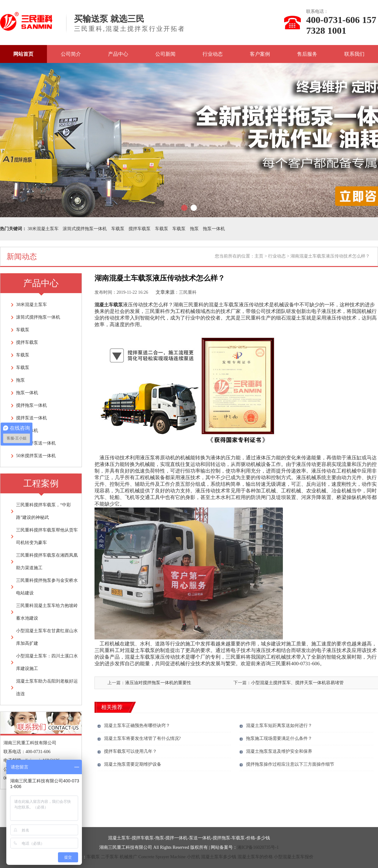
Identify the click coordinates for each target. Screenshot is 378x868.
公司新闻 (165, 54)
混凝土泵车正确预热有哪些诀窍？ (137, 726)
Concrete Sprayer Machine (162, 857)
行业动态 (213, 54)
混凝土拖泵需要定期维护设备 (133, 764)
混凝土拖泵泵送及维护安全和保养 (279, 751)
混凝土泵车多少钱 (219, 857)
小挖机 (193, 857)
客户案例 (260, 54)
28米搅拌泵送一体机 (36, 443)
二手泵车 (110, 857)
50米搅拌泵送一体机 (36, 456)
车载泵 (118, 229)
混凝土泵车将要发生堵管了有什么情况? (142, 738)
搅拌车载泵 (140, 229)
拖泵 (194, 229)
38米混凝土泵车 (43, 229)
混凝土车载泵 (109, 305)
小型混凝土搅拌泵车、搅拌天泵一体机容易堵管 (297, 683)
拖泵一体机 (214, 229)
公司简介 (71, 54)
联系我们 (354, 54)
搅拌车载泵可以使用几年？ (130, 751)
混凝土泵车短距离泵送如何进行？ (279, 726)
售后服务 (307, 54)
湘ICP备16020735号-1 (258, 847)
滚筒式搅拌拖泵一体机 (85, 229)
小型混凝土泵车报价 (294, 857)
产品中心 (118, 54)
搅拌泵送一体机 (31, 418)
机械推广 (129, 857)
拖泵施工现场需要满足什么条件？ (279, 738)
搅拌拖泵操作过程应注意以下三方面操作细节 (290, 764)
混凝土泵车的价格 (255, 857)
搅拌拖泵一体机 (31, 405)
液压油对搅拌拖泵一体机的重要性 (158, 683)
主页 (259, 256)
